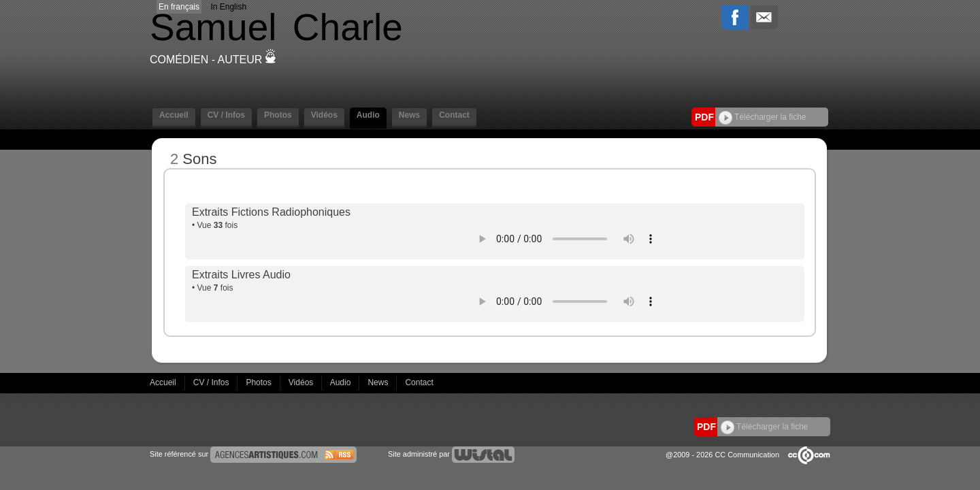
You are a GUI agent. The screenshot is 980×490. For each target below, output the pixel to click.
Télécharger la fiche (763, 117)
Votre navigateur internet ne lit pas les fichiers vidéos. (566, 239)
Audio (368, 115)
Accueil (174, 115)
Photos (278, 115)
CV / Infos (226, 115)
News (409, 115)
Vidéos (324, 115)
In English (228, 7)
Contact (454, 115)
